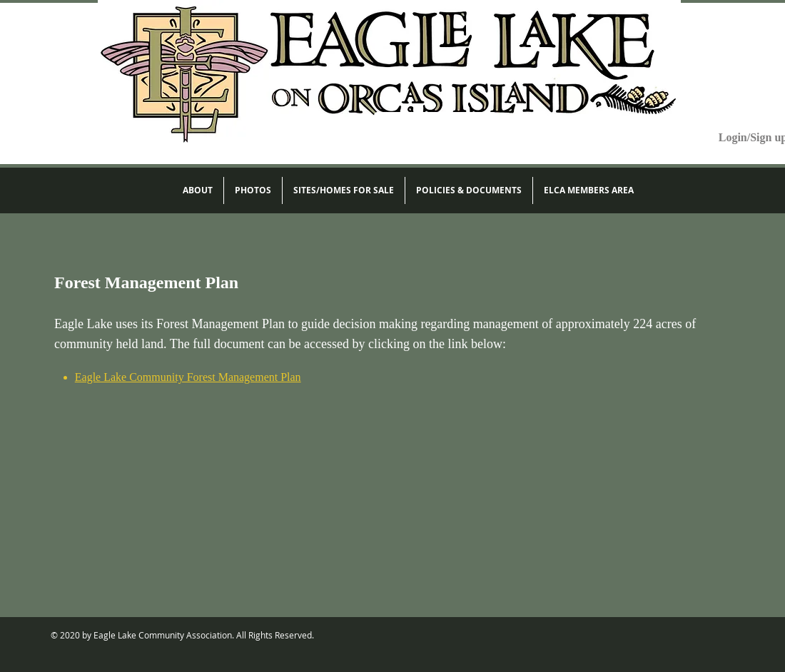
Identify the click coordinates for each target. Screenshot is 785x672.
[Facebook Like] (704, 636)
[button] (198, 190)
